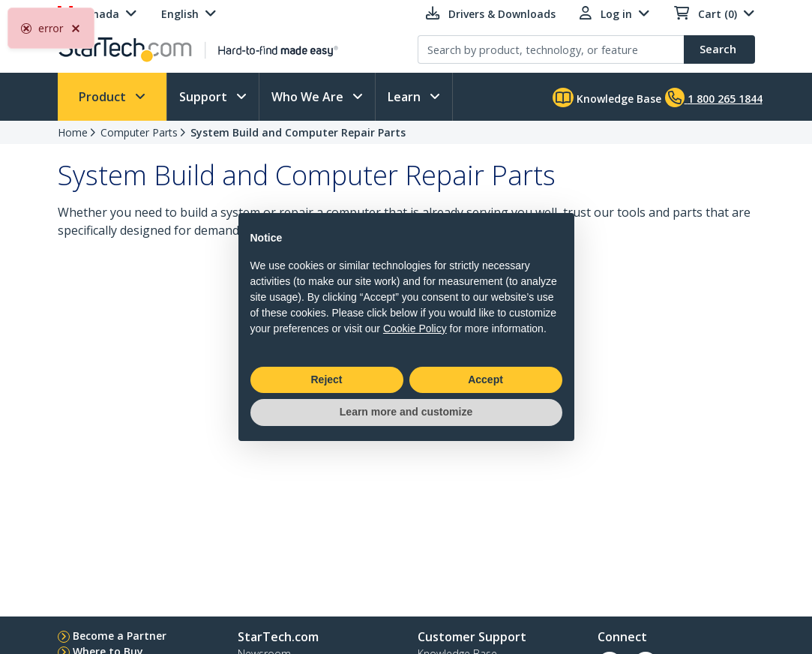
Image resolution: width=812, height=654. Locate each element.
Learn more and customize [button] (406, 412)
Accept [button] (485, 379)
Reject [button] (326, 379)
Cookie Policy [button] (415, 328)
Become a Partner (120, 636)
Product (104, 97)
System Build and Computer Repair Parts (298, 132)
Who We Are (309, 97)
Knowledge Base (607, 97)
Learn (406, 97)
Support (205, 97)
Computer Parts (139, 132)
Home (73, 132)
